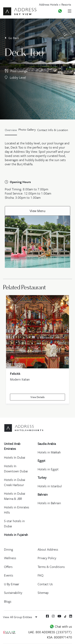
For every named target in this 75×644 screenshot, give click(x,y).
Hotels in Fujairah (16, 535)
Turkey (42, 478)
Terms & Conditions (51, 567)
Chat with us (61, 626)
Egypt (41, 461)
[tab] (27, 131)
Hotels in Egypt (48, 469)
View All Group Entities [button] (20, 617)
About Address (48, 549)
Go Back (12, 38)
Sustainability (13, 593)
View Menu (38, 211)
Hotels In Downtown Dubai (16, 469)
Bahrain (43, 494)
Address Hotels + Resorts (55, 4)
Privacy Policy (47, 558)
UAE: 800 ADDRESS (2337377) (50, 632)
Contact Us (45, 584)
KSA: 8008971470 (59, 637)
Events (9, 575)
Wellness (10, 558)
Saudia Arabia (47, 444)
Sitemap (43, 593)
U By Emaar (12, 584)
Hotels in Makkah (49, 452)
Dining (8, 549)
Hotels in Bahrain (49, 503)
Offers (8, 567)
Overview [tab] (11, 130)
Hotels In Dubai (15, 457)
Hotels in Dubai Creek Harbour (15, 482)
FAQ (40, 575)
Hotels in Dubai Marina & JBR (15, 496)
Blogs (8, 601)
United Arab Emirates (12, 446)
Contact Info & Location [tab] (53, 130)
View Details (37, 397)
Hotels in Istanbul (50, 486)
